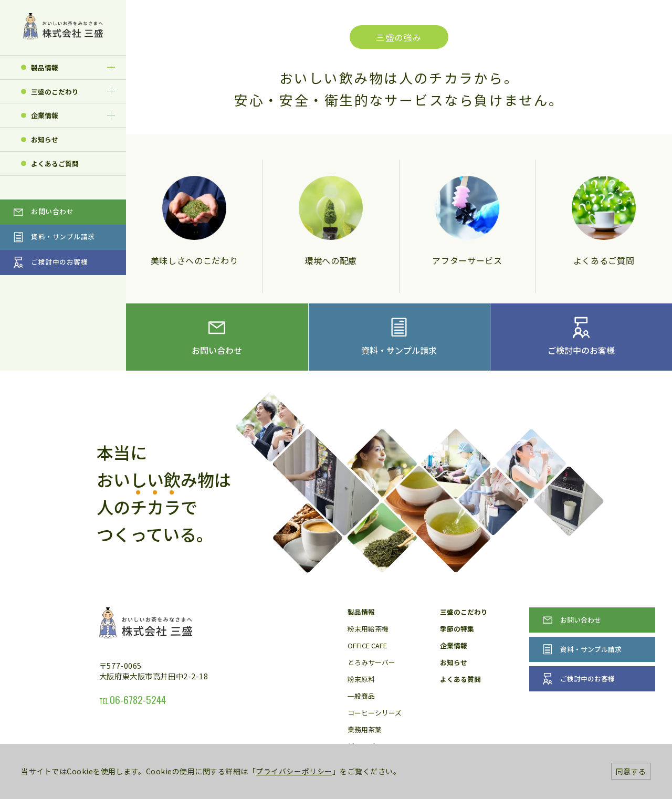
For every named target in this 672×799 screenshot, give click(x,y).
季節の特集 (457, 629)
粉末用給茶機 (368, 629)
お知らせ (45, 139)
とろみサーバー (371, 662)
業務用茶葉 (365, 729)
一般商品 (361, 696)
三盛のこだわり (55, 92)
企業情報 (45, 115)
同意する (631, 771)
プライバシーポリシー (294, 771)
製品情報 (45, 67)
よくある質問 (460, 679)
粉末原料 (361, 679)
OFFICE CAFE (367, 645)
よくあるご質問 (55, 164)
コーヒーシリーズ (375, 713)
